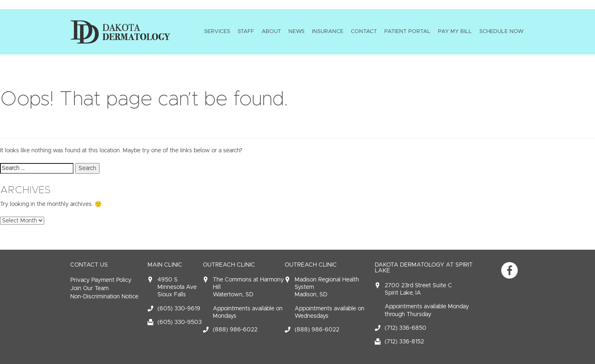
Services (217, 31)
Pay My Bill (455, 31)
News (296, 31)
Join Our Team (89, 288)
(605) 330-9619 (179, 308)
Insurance (328, 31)
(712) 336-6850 (406, 328)
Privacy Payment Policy (101, 280)
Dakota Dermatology (120, 32)
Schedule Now (501, 31)
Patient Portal (407, 31)
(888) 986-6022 (235, 330)
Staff (246, 31)
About (271, 31)
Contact (364, 31)
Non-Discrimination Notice (104, 297)
